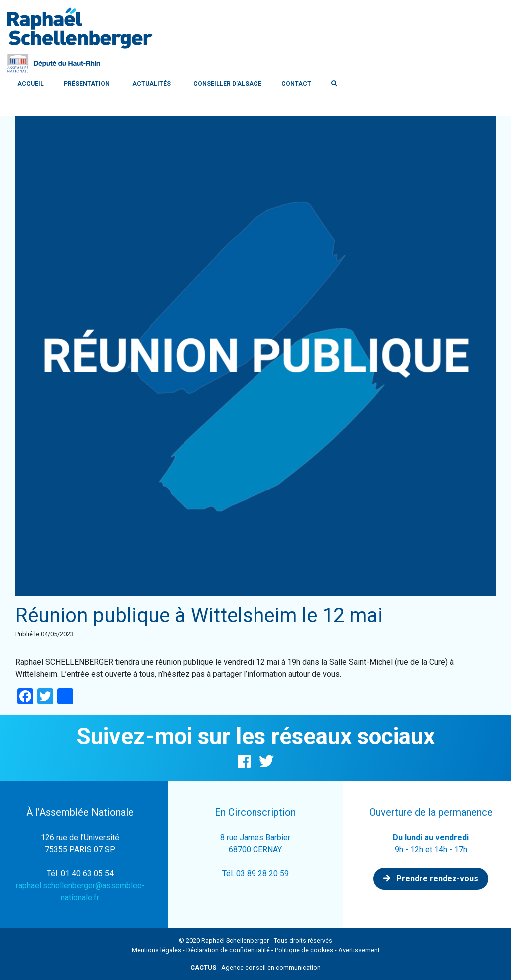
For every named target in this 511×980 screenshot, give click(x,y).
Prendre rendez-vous (431, 878)
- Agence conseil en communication (255, 967)
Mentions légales (156, 950)
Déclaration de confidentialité (228, 950)
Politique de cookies (304, 950)
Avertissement (359, 950)
